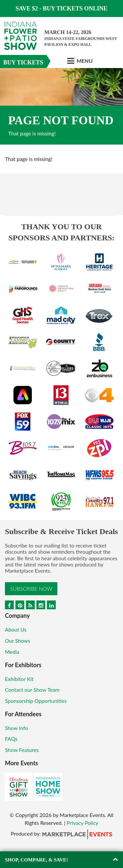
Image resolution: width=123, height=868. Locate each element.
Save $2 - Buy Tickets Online (61, 9)
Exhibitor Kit (19, 679)
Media (12, 652)
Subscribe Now (31, 589)
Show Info (16, 728)
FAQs (11, 739)
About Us (16, 629)
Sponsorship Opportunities (36, 701)
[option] (61, 106)
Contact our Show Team (32, 690)
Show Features (22, 750)
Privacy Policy (82, 823)
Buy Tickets (23, 62)
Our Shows (18, 641)
